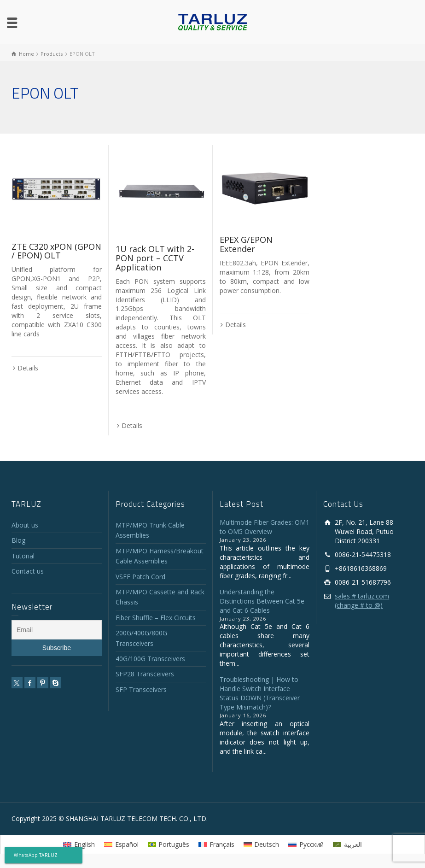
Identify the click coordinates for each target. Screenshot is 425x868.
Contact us (28, 571)
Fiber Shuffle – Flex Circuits (156, 618)
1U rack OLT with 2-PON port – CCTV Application (155, 258)
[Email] (57, 630)
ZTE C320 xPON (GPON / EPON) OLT (56, 251)
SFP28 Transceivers (145, 674)
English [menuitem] (84, 844)
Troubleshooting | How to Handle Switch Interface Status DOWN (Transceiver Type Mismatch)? (260, 693)
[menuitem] (79, 845)
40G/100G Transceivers (150, 659)
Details (28, 368)
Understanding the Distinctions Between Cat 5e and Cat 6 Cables (262, 601)
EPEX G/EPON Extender (246, 244)
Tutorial (23, 556)
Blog (18, 540)
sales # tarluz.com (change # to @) (362, 601)
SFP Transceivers (141, 689)
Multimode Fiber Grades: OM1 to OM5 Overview (265, 527)
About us (25, 525)
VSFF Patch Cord (140, 577)
